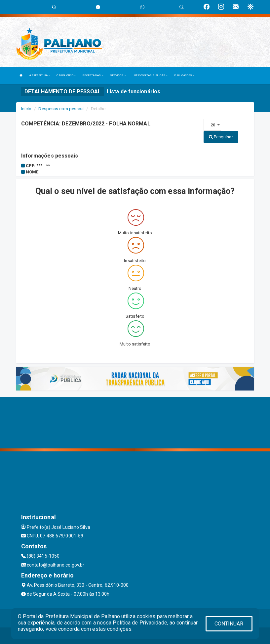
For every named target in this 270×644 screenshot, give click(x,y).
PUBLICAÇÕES (184, 75)
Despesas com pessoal (61, 109)
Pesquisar (221, 137)
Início (26, 109)
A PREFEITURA (40, 75)
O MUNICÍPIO (66, 75)
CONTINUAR (229, 624)
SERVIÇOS (118, 75)
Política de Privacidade (140, 623)
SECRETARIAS (93, 75)
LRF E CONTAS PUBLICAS (150, 75)
